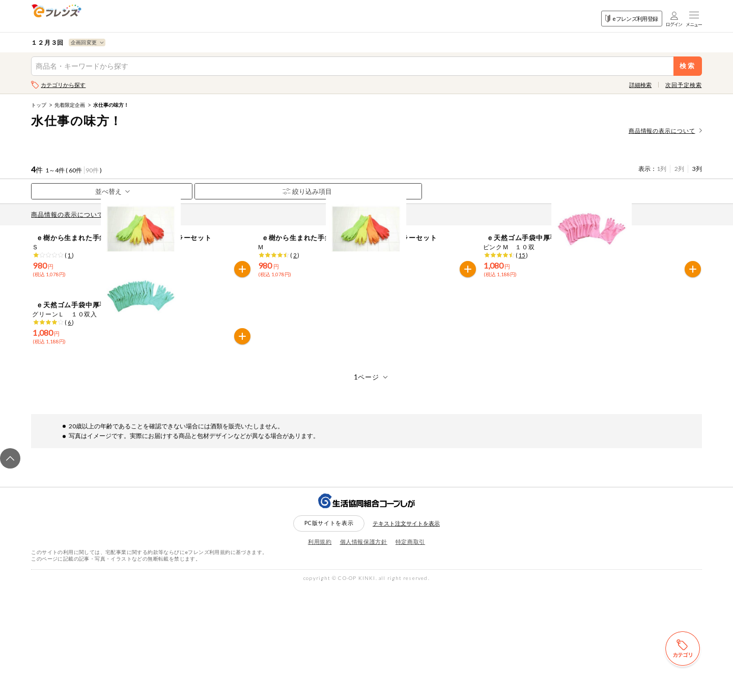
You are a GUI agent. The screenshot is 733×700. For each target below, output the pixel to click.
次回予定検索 (683, 85)
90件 (92, 170)
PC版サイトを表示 (329, 636)
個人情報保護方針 (364, 654)
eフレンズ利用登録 (631, 19)
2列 (679, 169)
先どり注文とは (142, 214)
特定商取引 (410, 654)
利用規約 (320, 654)
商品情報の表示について (665, 130)
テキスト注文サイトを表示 (406, 636)
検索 (687, 66)
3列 (697, 169)
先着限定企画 (70, 105)
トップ (39, 105)
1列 (661, 169)
